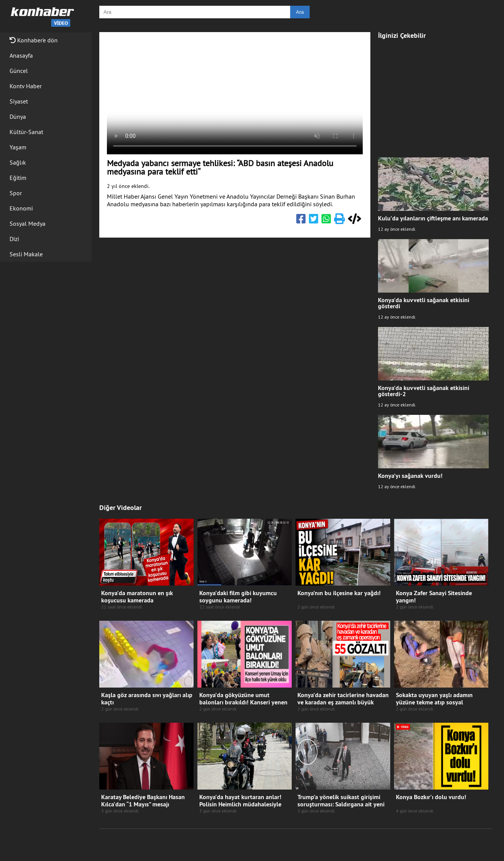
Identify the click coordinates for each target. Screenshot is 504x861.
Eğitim (18, 178)
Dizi (14, 239)
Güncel (19, 71)
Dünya (18, 117)
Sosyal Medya (27, 223)
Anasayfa (21, 55)
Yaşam (18, 147)
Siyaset (19, 101)
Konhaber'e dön (34, 40)
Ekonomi (21, 208)
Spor (16, 193)
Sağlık (18, 162)
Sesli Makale (26, 254)
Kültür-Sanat (26, 132)
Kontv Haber (26, 86)
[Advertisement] (433, 94)
